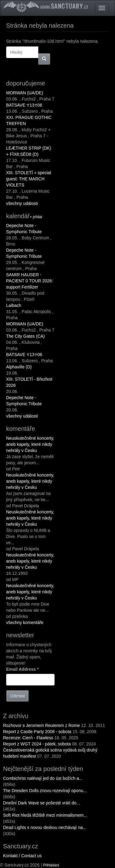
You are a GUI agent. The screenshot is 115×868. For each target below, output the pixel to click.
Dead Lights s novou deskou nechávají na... (45, 827)
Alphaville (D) (19, 367)
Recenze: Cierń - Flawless (28, 738)
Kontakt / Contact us (22, 856)
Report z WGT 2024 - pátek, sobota (37, 744)
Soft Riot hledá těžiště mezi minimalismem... (45, 815)
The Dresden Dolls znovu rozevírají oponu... (45, 791)
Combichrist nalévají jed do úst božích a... (43, 778)
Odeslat (17, 696)
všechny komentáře (25, 623)
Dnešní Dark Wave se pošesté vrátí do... (42, 803)
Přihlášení (51, 865)
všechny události (22, 203)
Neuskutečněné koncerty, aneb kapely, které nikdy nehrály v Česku (30, 444)
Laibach (14, 305)
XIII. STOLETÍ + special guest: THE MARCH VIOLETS (29, 179)
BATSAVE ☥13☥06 (24, 105)
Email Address (22, 669)
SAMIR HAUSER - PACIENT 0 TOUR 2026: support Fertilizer (30, 281)
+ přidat (36, 217)
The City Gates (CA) (25, 336)
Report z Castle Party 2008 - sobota (37, 732)
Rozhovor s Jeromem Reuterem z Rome (42, 725)
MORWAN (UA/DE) (25, 93)
